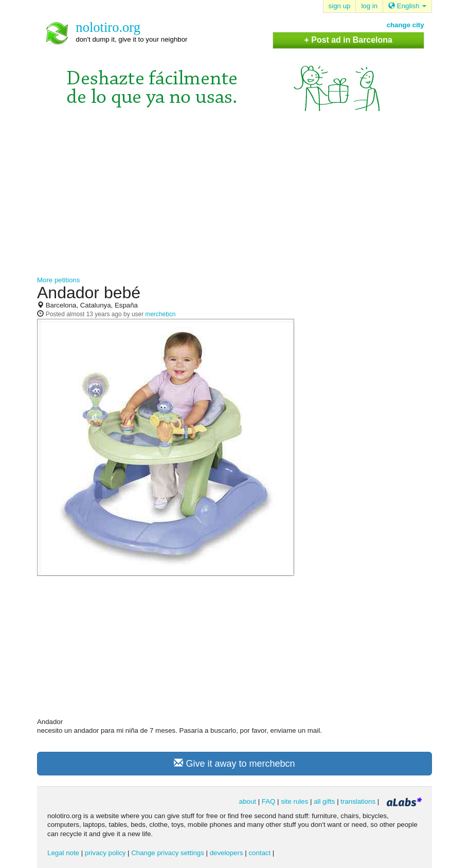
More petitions (58, 280)
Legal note (63, 853)
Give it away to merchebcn (234, 763)
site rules (294, 801)
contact (259, 853)
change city (405, 25)
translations (358, 801)
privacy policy (105, 853)
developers (227, 853)
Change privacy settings (168, 853)
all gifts (324, 801)
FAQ (269, 801)
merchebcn (160, 314)
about (248, 801)
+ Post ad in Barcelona (348, 40)
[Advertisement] (234, 198)
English (407, 6)
